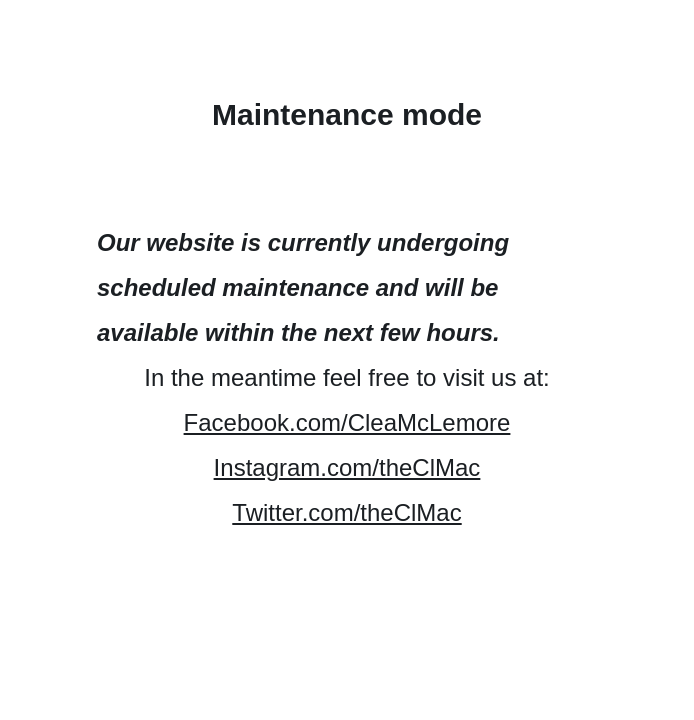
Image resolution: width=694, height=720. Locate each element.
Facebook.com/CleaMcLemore (347, 422)
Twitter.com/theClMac (346, 512)
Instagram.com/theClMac (347, 467)
